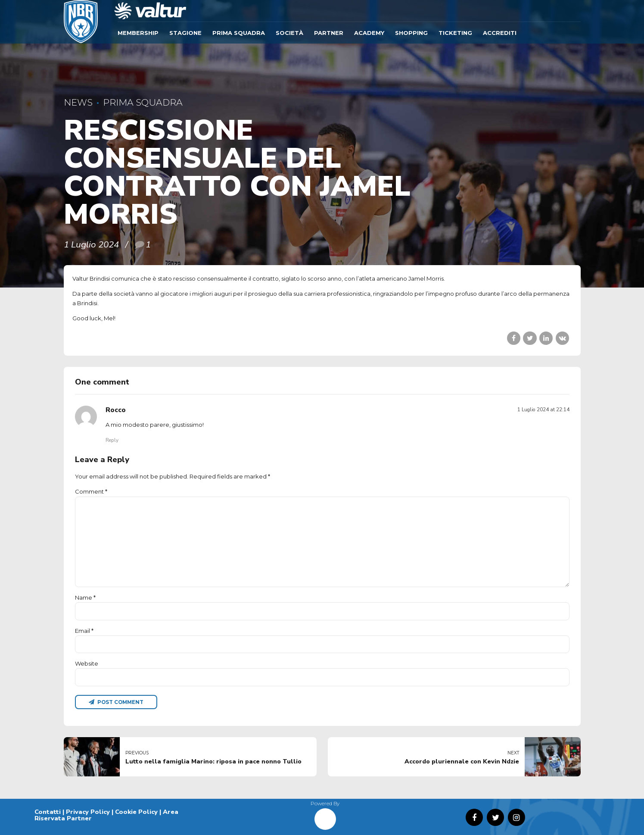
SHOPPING (411, 33)
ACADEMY (369, 33)
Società (289, 33)
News (78, 102)
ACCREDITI (500, 33)
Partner (329, 33)
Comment (91, 491)
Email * (84, 631)
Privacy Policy (88, 812)
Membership (138, 33)
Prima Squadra (239, 33)
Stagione (185, 33)
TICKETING (455, 33)
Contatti (48, 812)
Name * (85, 597)
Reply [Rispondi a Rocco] (112, 440)
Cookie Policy (136, 812)
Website (87, 663)
